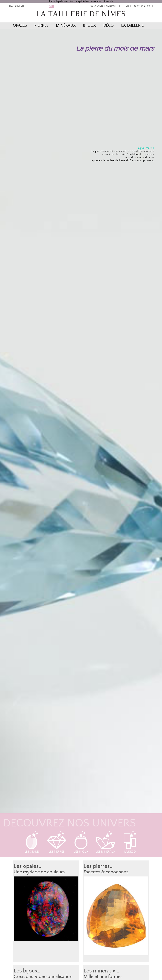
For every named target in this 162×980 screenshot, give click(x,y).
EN (127, 6)
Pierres (41, 26)
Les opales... (28, 866)
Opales (20, 26)
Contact (111, 6)
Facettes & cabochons (106, 872)
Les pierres (57, 842)
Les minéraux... (101, 971)
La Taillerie (132, 26)
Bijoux (89, 26)
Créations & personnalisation (43, 977)
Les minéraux (105, 842)
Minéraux (66, 26)
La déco (130, 842)
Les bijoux (81, 842)
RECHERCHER (16, 6)
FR (121, 6)
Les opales (32, 842)
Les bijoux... (28, 971)
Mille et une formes (103, 977)
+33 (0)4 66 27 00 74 (142, 6)
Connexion (97, 6)
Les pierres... (99, 866)
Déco (109, 26)
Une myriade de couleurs (39, 872)
